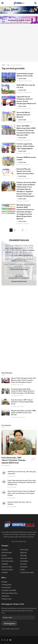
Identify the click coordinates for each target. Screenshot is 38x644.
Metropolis (24, 550)
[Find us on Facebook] (2, 640)
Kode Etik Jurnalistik (9, 590)
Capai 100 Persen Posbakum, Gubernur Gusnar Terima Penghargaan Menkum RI (26, 100)
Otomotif (24, 558)
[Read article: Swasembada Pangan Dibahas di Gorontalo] (9, 78)
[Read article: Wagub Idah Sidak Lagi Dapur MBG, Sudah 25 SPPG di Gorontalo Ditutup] (6, 413)
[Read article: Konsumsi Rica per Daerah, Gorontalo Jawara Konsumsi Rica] (9, 173)
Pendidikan (24, 561)
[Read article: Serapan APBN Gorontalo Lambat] (9, 161)
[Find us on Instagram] (5, 640)
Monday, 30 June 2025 (23, 165)
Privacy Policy (6, 599)
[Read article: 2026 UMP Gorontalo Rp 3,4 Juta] (9, 89)
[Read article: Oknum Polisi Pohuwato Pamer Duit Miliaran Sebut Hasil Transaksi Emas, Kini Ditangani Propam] (6, 380)
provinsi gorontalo (17, 65)
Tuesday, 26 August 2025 (24, 140)
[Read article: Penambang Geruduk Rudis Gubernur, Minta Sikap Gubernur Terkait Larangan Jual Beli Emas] (6, 391)
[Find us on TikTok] (7, 640)
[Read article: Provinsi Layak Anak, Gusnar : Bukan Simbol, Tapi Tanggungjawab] (9, 148)
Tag (8, 65)
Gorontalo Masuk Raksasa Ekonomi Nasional (23, 115)
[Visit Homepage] (19, 3)
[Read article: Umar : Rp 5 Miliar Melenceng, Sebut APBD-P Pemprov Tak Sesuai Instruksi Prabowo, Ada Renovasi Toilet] (9, 130)
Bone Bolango (7, 553)
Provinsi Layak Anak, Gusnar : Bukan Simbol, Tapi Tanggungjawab (25, 146)
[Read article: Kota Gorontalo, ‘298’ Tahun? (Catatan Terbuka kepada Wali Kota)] (6, 402)
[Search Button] (35, 3)
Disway (4, 555)
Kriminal (5, 573)
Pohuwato (24, 567)
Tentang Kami (6, 585)
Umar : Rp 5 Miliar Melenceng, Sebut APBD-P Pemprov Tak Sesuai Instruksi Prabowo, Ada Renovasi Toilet (26, 130)
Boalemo (5, 550)
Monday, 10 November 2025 (24, 122)
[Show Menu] (2, 3)
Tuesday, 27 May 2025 (23, 224)
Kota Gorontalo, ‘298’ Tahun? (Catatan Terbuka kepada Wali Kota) (22, 402)
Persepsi (23, 564)
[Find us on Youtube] (10, 640)
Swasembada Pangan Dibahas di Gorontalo (25, 75)
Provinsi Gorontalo (6, 98)
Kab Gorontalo (7, 567)
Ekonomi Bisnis (7, 558)
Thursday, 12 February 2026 (24, 81)
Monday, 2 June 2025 (23, 201)
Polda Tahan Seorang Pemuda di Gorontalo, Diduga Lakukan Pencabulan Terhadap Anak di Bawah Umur (22, 482)
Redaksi (4, 582)
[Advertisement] (19, 43)
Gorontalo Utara (7, 561)
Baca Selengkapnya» (19, 541)
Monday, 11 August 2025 (23, 154)
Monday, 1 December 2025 (24, 109)
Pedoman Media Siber (10, 593)
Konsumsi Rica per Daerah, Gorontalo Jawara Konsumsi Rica (25, 171)
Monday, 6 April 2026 (17, 406)
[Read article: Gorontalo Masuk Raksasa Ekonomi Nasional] (9, 116)
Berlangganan (10, 624)
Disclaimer (5, 596)
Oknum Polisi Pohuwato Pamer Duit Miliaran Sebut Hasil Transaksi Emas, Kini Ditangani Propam (24, 380)
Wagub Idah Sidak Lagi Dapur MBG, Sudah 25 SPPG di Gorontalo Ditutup (24, 413)
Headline (6, 74)
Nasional (23, 553)
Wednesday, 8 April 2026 (18, 417)
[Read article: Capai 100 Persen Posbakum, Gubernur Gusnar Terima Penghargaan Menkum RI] (9, 101)
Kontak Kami (6, 588)
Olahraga (23, 555)
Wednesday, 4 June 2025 (23, 179)
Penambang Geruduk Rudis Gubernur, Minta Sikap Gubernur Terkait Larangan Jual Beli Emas (23, 391)
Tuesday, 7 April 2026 (17, 385)
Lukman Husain (22, 79)
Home (3, 65)
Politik (22, 570)
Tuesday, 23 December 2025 (24, 92)
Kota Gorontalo (7, 570)
